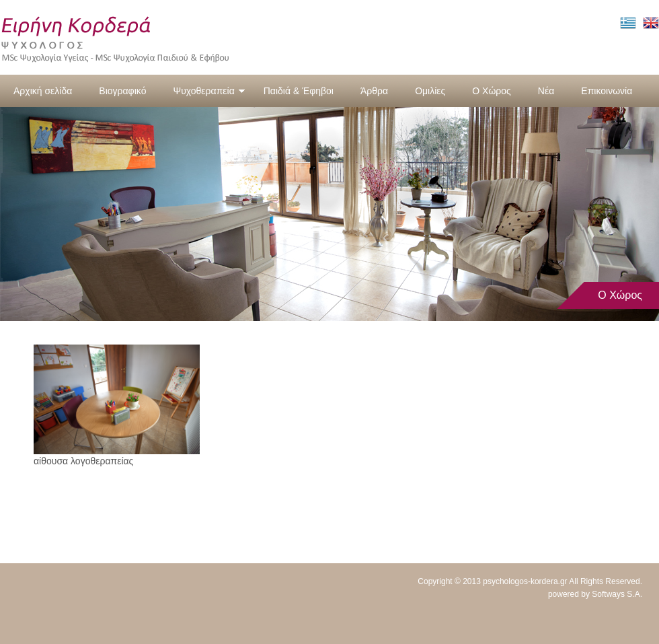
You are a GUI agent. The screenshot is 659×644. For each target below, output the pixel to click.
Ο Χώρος (492, 91)
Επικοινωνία (607, 91)
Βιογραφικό (122, 91)
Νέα (546, 91)
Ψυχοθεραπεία (209, 91)
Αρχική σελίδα (43, 91)
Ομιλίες (430, 91)
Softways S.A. (617, 594)
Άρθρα (374, 91)
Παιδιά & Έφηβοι (299, 91)
